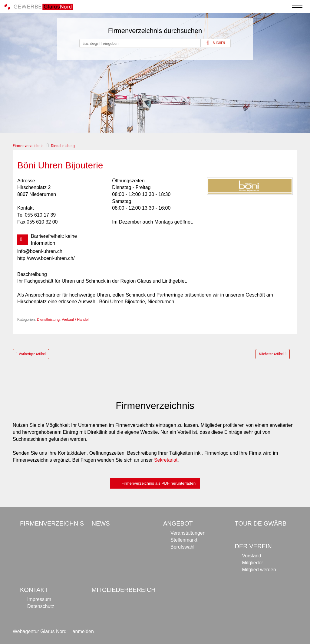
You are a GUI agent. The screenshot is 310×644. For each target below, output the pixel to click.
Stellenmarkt (184, 540)
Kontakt (34, 590)
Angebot (178, 523)
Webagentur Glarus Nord (40, 631)
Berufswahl (182, 547)
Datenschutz (41, 606)
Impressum (39, 599)
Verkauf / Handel (75, 320)
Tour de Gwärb (261, 523)
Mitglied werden (259, 570)
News (101, 523)
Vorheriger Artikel (32, 354)
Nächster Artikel (271, 354)
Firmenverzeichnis (28, 146)
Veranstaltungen (188, 533)
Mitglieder (253, 563)
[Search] (155, 43)
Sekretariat (166, 460)
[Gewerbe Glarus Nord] (39, 7)
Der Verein (253, 546)
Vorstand (252, 556)
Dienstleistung (63, 146)
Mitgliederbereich (124, 590)
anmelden (83, 631)
